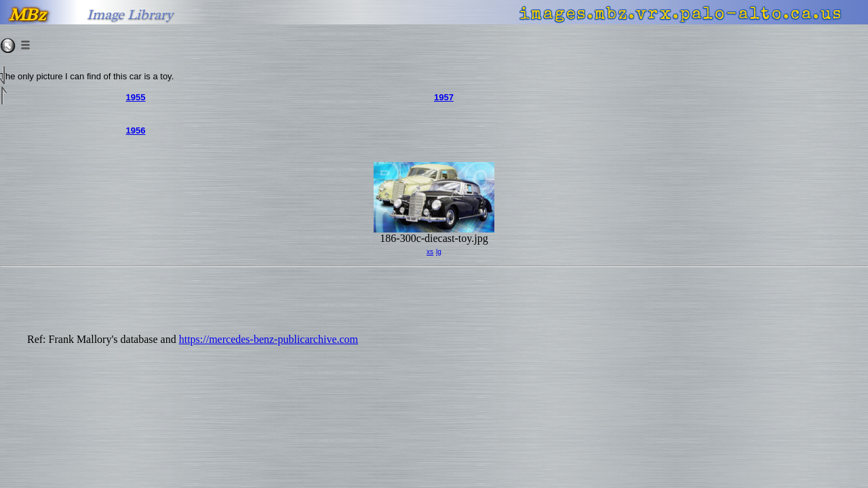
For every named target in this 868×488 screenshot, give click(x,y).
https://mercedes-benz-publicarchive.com (269, 339)
